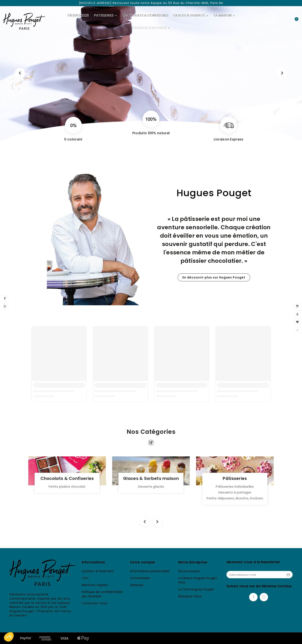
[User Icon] (283, 21)
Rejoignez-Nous (190, 596)
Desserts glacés (151, 486)
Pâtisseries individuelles (235, 486)
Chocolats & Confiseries (67, 478)
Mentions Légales (95, 585)
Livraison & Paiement (98, 571)
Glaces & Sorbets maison (151, 478)
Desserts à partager (235, 492)
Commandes (140, 578)
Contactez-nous (94, 603)
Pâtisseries (235, 478)
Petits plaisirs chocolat (67, 486)
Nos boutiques (189, 571)
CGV (85, 578)
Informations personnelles (150, 571)
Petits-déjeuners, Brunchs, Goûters (235, 498)
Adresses (137, 585)
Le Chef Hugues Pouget (196, 589)
